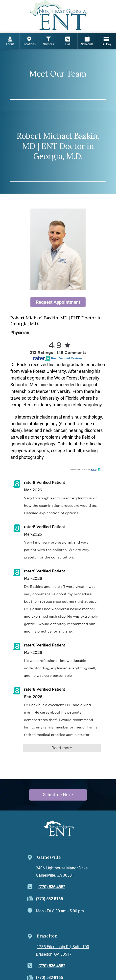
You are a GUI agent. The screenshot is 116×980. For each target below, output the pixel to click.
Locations (29, 41)
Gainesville (49, 857)
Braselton (47, 936)
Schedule (87, 41)
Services (48, 41)
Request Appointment (58, 302)
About (10, 41)
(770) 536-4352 (52, 887)
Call (68, 41)
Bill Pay (106, 41)
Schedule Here (58, 795)
